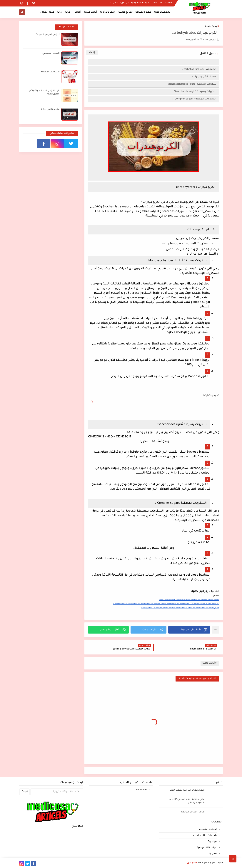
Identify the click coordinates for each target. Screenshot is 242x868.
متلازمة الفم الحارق (50, 110)
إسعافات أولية (108, 12)
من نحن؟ (125, 3)
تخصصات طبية (162, 12)
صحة (68, 12)
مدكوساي (192, 863)
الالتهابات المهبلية (50, 72)
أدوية (60, 12)
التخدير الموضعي (51, 53)
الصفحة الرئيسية (208, 829)
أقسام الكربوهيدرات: (204, 77)
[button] (189, 630)
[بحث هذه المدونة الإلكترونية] (57, 792)
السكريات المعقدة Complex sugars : (194, 99)
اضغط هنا (142, 790)
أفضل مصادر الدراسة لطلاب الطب (187, 790)
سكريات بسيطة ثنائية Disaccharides (195, 92)
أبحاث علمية (90, 12)
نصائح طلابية (125, 12)
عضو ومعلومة (143, 12)
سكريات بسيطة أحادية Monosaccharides (192, 84)
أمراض (77, 12)
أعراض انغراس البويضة (48, 35)
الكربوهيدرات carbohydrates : (199, 69)
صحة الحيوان (47, 12)
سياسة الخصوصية (140, 3)
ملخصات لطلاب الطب (162, 3)
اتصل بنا (114, 3)
